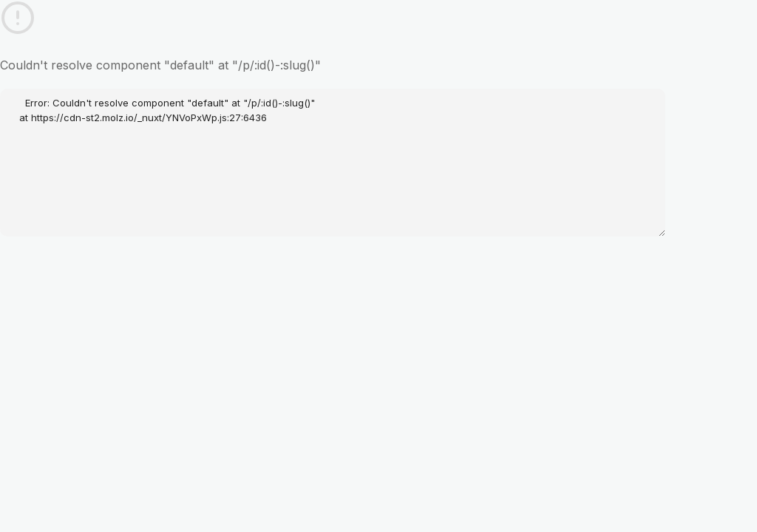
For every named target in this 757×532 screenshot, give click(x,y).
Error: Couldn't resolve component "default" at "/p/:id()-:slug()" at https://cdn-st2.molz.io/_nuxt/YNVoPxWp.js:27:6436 (333, 163)
